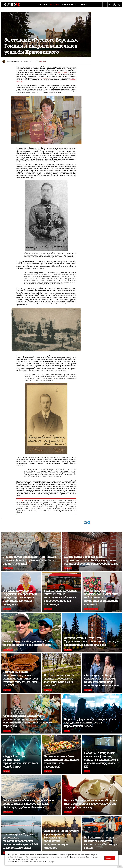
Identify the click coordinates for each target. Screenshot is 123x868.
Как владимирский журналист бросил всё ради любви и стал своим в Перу (31, 633)
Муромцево (62, 72)
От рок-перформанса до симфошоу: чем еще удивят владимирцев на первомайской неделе (92, 714)
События (42, 5)
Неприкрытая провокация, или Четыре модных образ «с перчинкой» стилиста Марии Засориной (31, 551)
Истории (54, 5)
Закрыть (110, 858)
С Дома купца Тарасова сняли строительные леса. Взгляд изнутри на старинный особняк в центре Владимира (92, 551)
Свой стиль (8, 568)
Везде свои (8, 650)
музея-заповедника (44, 78)
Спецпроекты (69, 5)
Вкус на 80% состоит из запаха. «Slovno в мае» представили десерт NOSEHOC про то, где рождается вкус (92, 795)
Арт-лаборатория (91, 609)
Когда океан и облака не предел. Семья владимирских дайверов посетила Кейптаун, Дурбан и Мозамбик (31, 795)
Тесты (87, 771)
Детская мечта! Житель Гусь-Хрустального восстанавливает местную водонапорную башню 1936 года (92, 633)
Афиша (83, 5)
